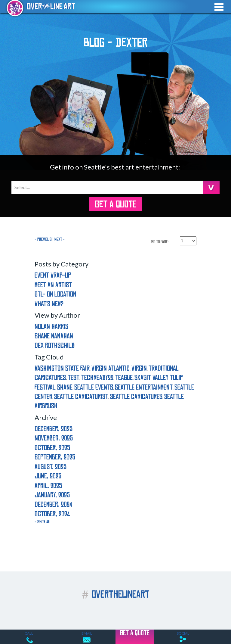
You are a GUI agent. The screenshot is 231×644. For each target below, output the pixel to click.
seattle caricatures (136, 397)
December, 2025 (54, 429)
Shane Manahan (54, 336)
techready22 (97, 378)
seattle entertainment (144, 387)
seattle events (94, 387)
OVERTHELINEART (116, 594)
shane (65, 387)
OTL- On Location (55, 294)
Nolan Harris (51, 327)
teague (124, 378)
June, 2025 (48, 476)
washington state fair (62, 368)
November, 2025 (54, 438)
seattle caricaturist (81, 397)
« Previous (43, 239)
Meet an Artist (53, 285)
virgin (139, 368)
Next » (60, 239)
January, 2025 (52, 495)
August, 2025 (51, 467)
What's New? (49, 304)
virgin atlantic (111, 368)
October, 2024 (52, 514)
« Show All (43, 522)
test (74, 378)
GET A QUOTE (115, 204)
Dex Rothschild (55, 345)
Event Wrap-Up (53, 275)
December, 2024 (53, 504)
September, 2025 (55, 457)
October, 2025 (52, 448)
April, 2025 (48, 486)
